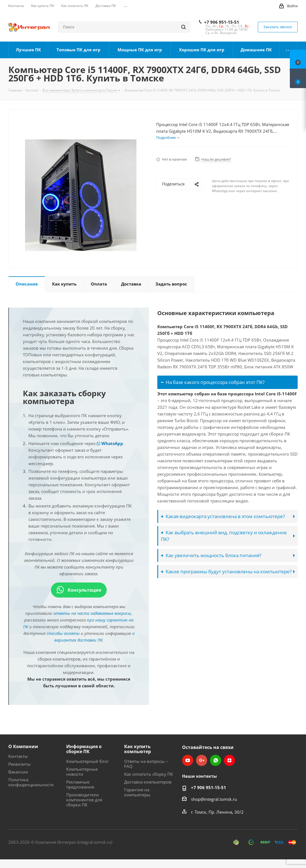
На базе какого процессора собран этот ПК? (213, 382)
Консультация (79, 590)
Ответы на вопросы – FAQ (146, 764)
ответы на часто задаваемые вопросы (92, 613)
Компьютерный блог (87, 761)
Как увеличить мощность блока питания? (211, 555)
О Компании (23, 746)
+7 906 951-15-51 (222, 22)
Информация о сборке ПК (84, 749)
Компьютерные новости (82, 772)
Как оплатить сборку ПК (149, 774)
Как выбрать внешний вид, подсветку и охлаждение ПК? (224, 536)
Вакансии (18, 772)
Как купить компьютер (138, 749)
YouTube (188, 760)
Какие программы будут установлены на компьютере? (226, 571)
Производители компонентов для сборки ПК (84, 800)
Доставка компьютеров (148, 782)
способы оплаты (63, 633)
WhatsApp (110, 443)
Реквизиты (19, 764)
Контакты (18, 756)
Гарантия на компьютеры (137, 792)
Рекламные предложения (80, 784)
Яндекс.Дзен (229, 760)
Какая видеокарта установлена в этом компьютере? (223, 516)
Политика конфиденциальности (31, 782)
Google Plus (202, 760)
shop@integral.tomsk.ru (214, 799)
